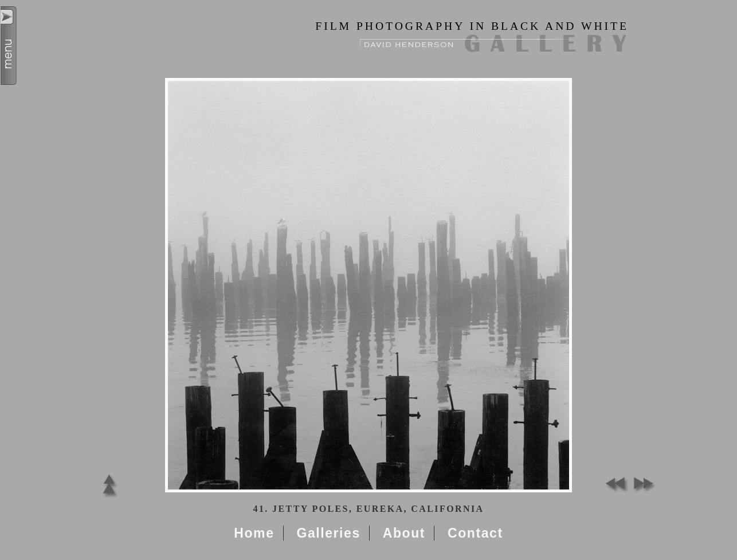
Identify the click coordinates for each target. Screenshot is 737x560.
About (404, 533)
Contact (475, 533)
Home (254, 533)
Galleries (328, 533)
